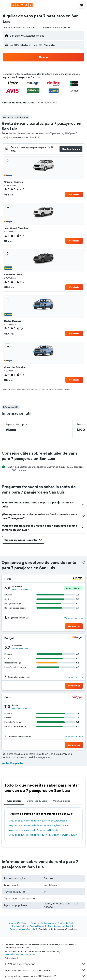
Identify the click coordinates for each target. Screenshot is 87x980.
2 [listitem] (13, 236)
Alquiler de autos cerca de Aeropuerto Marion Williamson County (43, 835)
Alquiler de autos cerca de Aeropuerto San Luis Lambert (38, 821)
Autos (34, 923)
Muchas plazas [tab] (62, 801)
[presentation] (84, 562)
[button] (6, 5)
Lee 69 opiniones (20, 649)
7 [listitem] (6, 189)
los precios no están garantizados (20, 954)
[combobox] (20, 28)
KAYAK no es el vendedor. (45, 964)
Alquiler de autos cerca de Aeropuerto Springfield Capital (39, 825)
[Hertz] (78, 579)
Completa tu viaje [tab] (37, 801)
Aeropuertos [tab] (14, 801)
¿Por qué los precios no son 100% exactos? (45, 976)
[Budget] (78, 638)
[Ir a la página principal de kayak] (22, 5)
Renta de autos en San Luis (22, 929)
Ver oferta (74, 194)
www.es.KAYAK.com (18, 923)
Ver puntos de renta (74, 618)
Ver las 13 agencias (12, 763)
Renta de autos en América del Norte (57, 923)
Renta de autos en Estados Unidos (28, 926)
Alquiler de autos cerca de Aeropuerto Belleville (34, 830)
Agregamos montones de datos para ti (45, 970)
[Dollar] (78, 697)
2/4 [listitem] (20, 328)
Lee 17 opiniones (20, 708)
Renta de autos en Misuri (59, 926)
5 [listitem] (13, 189)
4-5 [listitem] (20, 189)
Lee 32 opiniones (20, 589)
